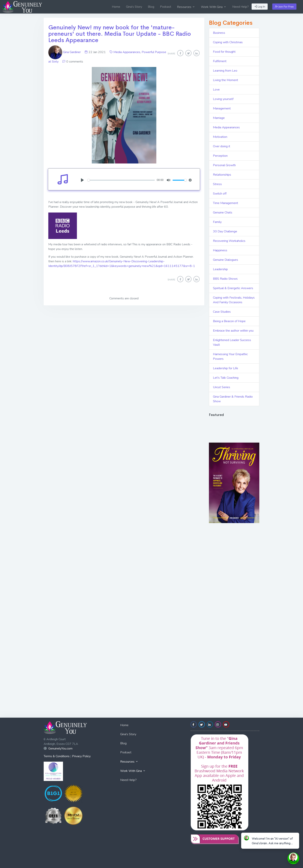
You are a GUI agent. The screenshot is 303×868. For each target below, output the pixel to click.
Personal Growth (224, 165)
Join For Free (284, 7)
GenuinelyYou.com (60, 749)
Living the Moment (226, 80)
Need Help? (240, 7)
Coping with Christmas (228, 42)
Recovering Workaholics (229, 241)
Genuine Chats (223, 213)
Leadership (220, 269)
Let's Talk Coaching (226, 378)
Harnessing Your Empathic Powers (230, 357)
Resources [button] (186, 7)
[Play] (82, 180)
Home (116, 7)
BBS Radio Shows (225, 279)
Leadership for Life (226, 368)
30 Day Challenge (225, 231)
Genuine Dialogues (226, 260)
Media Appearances (127, 52)
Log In (260, 7)
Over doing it (222, 146)
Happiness (220, 250)
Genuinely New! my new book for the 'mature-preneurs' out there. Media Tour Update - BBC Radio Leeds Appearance (120, 34)
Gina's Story (134, 7)
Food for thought (224, 52)
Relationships (222, 175)
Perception (220, 156)
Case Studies (222, 312)
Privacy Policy (81, 756)
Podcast (166, 7)
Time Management (226, 203)
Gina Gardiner (65, 52)
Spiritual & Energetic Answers (233, 288)
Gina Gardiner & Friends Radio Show (233, 399)
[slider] (121, 180)
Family (217, 222)
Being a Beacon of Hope (229, 321)
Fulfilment (220, 61)
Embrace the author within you (233, 331)
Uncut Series (222, 387)
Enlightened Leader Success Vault (232, 342)
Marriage (219, 118)
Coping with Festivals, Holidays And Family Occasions (234, 300)
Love (216, 90)
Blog (151, 7)
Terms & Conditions (57, 756)
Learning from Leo (225, 71)
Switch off (220, 194)
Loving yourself (223, 99)
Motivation (220, 137)
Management (222, 108)
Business (219, 33)
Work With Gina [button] (214, 7)
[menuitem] (116, 7)
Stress (217, 184)
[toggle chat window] (293, 858)
